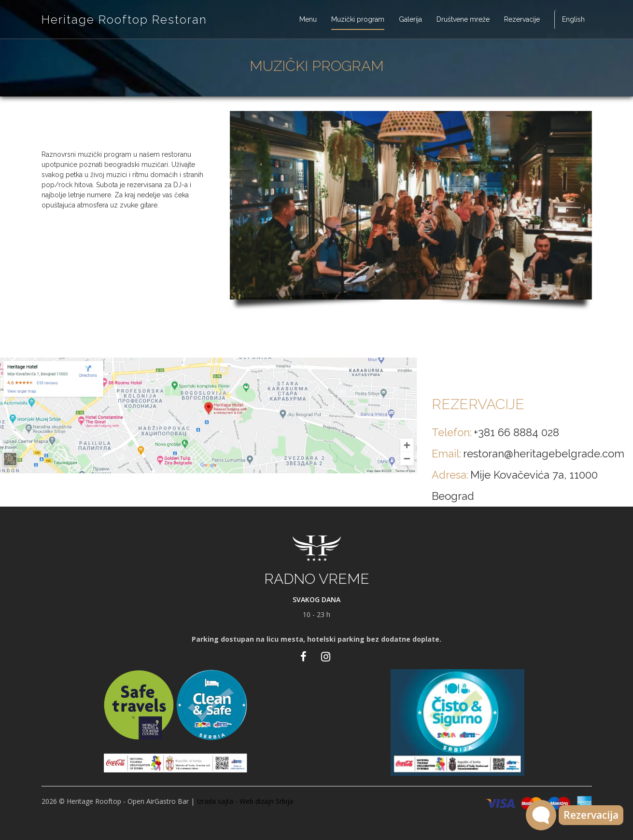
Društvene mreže (463, 19)
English (573, 19)
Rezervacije (522, 19)
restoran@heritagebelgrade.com (544, 454)
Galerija (410, 19)
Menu (308, 19)
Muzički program (358, 19)
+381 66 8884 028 (516, 432)
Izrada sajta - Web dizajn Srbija (245, 801)
